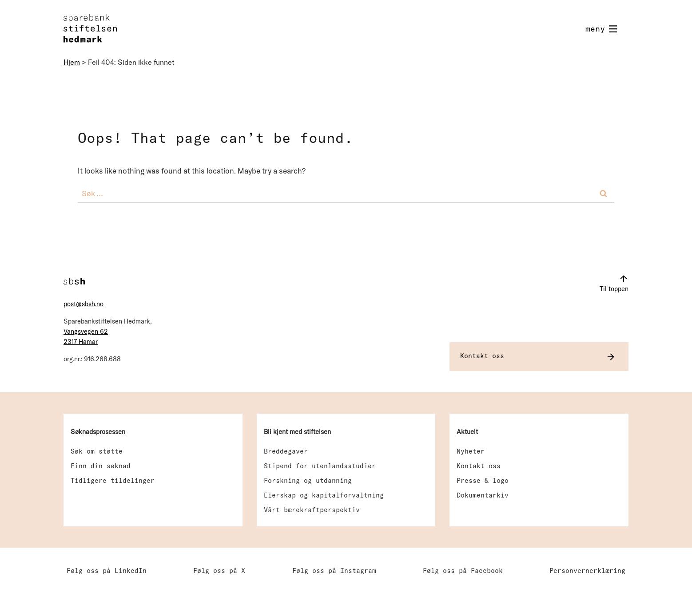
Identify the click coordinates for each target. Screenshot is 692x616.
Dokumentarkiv (483, 495)
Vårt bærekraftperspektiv (312, 510)
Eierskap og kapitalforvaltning (324, 495)
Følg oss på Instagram (334, 571)
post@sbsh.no (84, 304)
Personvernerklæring (587, 571)
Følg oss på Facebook (463, 571)
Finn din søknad (101, 466)
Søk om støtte (97, 451)
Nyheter (471, 451)
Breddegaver (286, 451)
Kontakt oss (479, 466)
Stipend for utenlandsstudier (320, 466)
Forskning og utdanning (308, 480)
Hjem (72, 62)
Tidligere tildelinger (113, 480)
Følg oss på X (219, 571)
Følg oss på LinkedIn (107, 571)
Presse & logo (483, 480)
